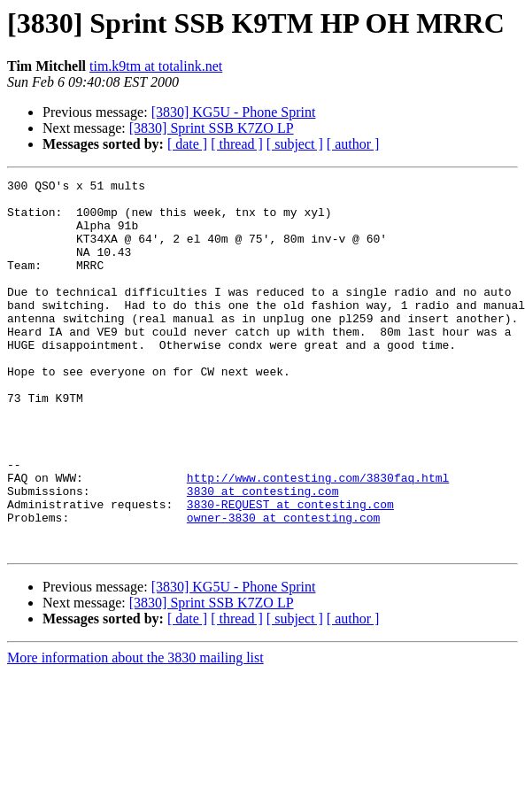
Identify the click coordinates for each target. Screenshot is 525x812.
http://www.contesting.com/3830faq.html (318, 538)
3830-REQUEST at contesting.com (290, 570)
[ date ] (187, 144)
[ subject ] (295, 144)
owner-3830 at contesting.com (283, 586)
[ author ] (353, 144)
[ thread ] (237, 144)
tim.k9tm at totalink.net (156, 66)
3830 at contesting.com (263, 554)
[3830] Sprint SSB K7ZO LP (212, 128)
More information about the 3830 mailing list (135, 732)
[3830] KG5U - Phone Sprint (234, 112)
